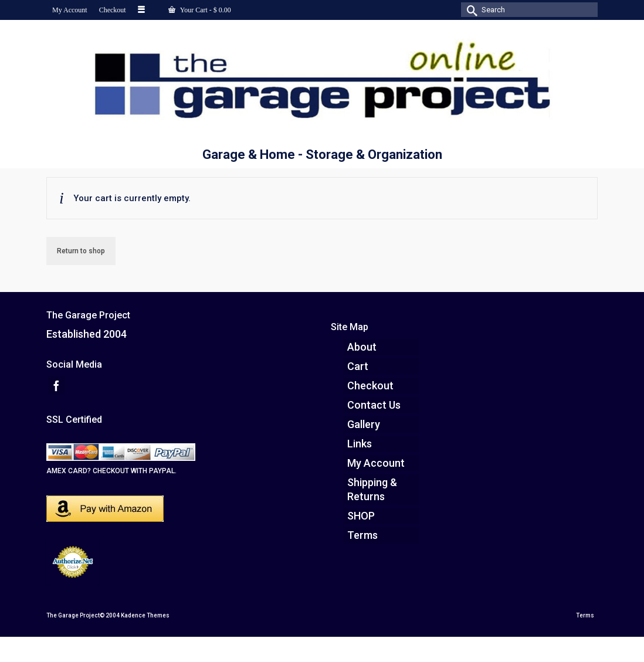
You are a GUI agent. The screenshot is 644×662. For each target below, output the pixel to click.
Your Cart (200, 10)
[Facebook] (56, 386)
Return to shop (81, 251)
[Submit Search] (470, 10)
